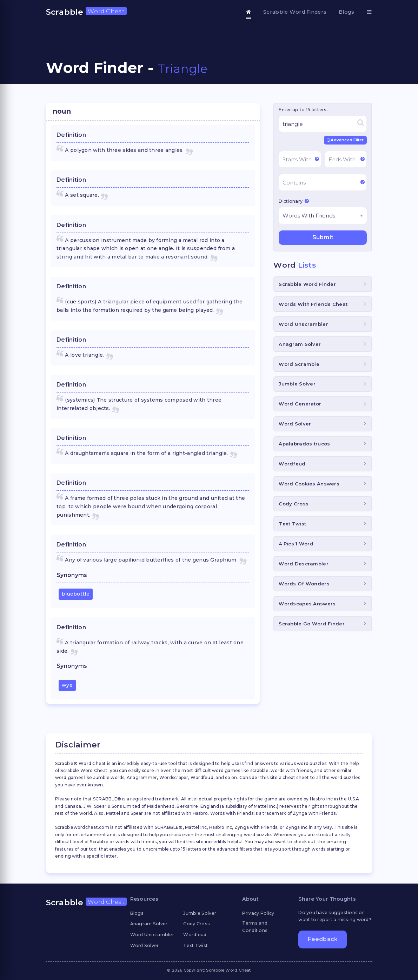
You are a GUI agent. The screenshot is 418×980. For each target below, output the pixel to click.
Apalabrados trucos (304, 444)
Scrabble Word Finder (307, 284)
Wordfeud (292, 464)
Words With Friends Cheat (313, 304)
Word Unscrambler (303, 324)
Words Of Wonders (304, 584)
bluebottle (76, 594)
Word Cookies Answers (309, 484)
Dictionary (294, 201)
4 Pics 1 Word (296, 544)
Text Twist (292, 524)
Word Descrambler (303, 564)
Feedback (323, 939)
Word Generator (300, 404)
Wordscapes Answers (307, 604)
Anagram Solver (300, 344)
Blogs (346, 12)
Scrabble (86, 12)
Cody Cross (294, 504)
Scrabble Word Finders (295, 12)
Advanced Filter (346, 140)
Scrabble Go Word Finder (311, 624)
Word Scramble (299, 364)
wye (67, 685)
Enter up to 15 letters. (303, 110)
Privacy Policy (258, 913)
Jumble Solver (297, 384)
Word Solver (295, 424)
